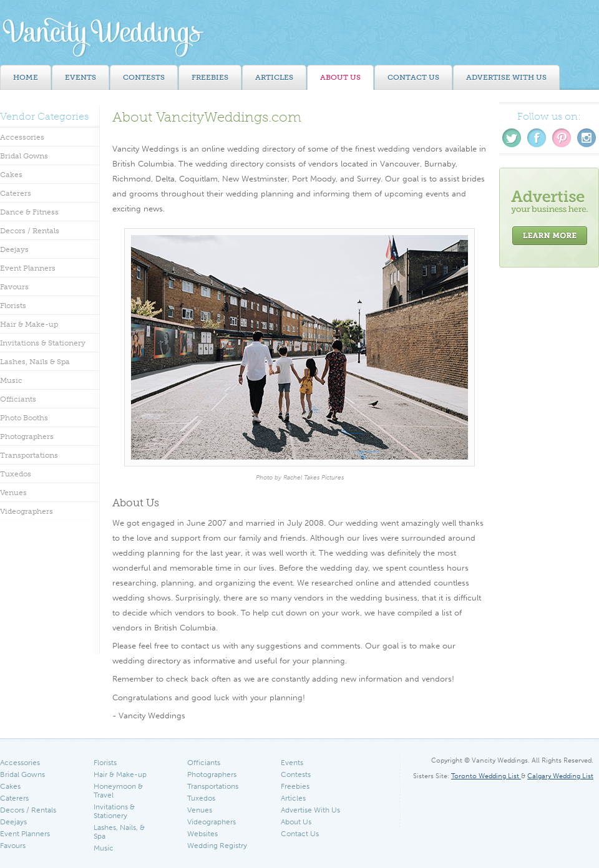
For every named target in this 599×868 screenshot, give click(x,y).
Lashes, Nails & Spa (35, 362)
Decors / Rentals (30, 231)
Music (11, 380)
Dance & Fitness (29, 212)
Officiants (18, 399)
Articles (293, 798)
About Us (296, 822)
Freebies (295, 786)
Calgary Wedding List (560, 776)
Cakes (11, 175)
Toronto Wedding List (486, 776)
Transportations (29, 455)
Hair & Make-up (29, 324)
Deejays (14, 249)
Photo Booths (24, 418)
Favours (14, 287)
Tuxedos (16, 474)
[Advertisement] (549, 467)
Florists (13, 306)
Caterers (16, 193)
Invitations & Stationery (43, 343)
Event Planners (28, 268)
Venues (13, 493)
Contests (296, 774)
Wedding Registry (217, 846)
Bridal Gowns (24, 156)
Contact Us (300, 834)
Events (292, 763)
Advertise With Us (310, 810)
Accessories (22, 137)
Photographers (27, 436)
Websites (202, 834)
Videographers (27, 511)
